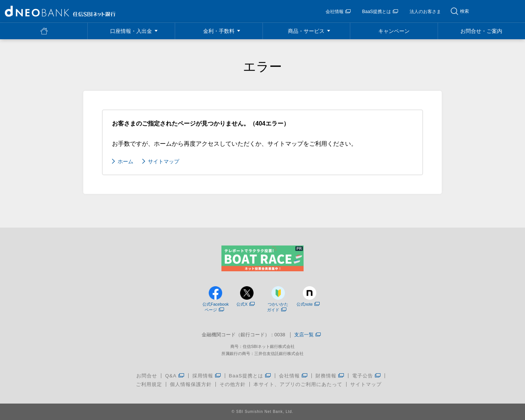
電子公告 (366, 376)
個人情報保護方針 (191, 384)
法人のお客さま (425, 12)
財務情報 (330, 376)
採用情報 (207, 376)
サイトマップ (164, 161)
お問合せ (147, 376)
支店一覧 (307, 335)
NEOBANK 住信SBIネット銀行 (60, 11)
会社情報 (338, 12)
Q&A (175, 376)
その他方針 (233, 384)
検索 (465, 11)
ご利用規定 (149, 384)
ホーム (125, 161)
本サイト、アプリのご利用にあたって (298, 384)
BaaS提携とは (380, 12)
